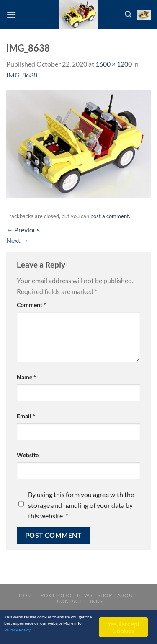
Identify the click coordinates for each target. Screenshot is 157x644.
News (85, 595)
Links (95, 601)
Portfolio (56, 595)
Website (28, 455)
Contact (69, 601)
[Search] (128, 14)
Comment (31, 305)
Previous (23, 230)
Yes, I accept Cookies (124, 627)
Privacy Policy (17, 630)
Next (17, 240)
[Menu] (11, 14)
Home (27, 595)
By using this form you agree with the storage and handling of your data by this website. (81, 505)
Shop (105, 595)
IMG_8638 (22, 75)
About (127, 595)
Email (26, 416)
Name (26, 377)
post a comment (110, 216)
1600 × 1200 (114, 64)
